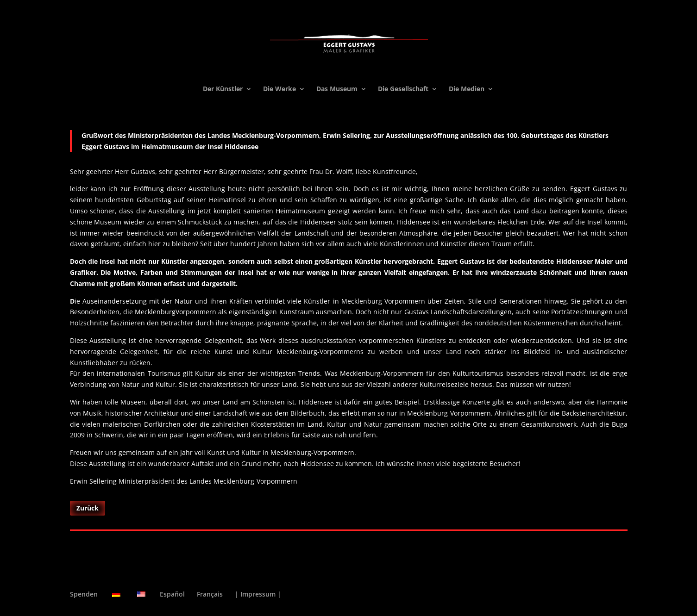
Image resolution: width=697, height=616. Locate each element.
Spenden (84, 594)
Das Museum (337, 89)
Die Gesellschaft (403, 89)
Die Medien (467, 89)
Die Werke (279, 89)
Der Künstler (223, 89)
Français (210, 594)
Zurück (88, 508)
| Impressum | (258, 594)
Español (172, 594)
